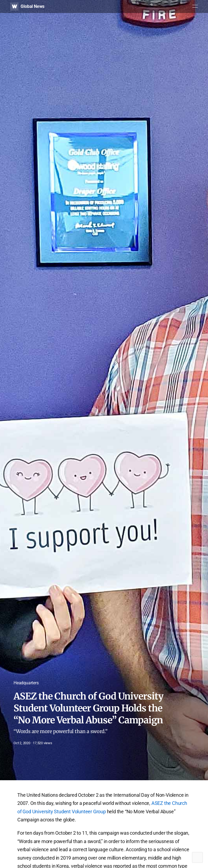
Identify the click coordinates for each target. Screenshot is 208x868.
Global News (32, 6)
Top (197, 857)
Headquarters (26, 683)
